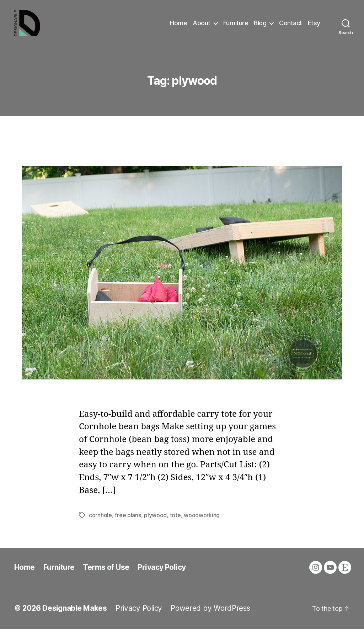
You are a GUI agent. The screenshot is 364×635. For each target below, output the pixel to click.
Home (178, 26)
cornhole (100, 521)
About (202, 26)
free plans (128, 521)
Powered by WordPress (210, 614)
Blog (260, 26)
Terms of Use (106, 573)
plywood (155, 521)
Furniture (236, 26)
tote (175, 521)
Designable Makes (75, 614)
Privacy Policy (162, 573)
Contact (291, 26)
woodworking (202, 521)
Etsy (314, 26)
